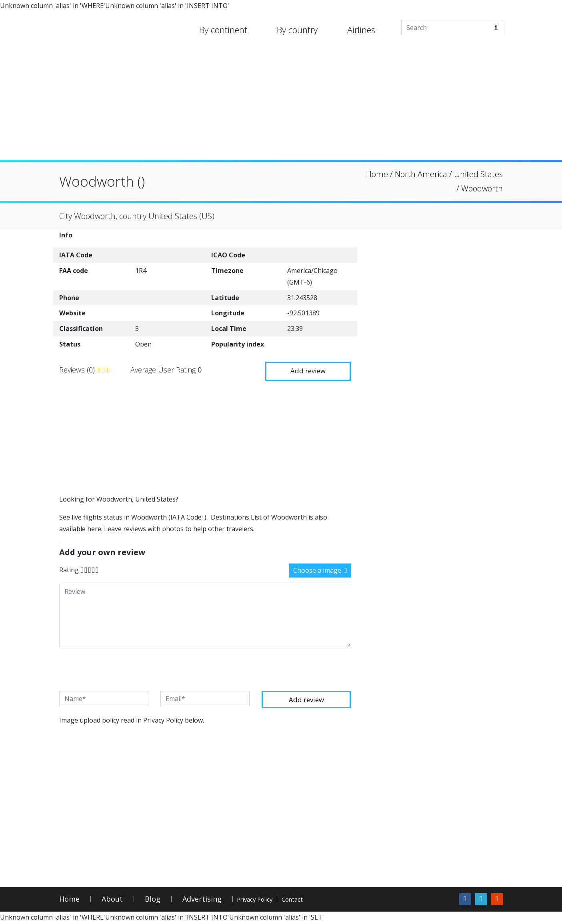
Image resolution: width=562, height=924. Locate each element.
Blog (153, 900)
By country (297, 30)
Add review (305, 369)
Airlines (361, 30)
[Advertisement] (281, 104)
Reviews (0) (78, 369)
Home (69, 900)
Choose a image (320, 570)
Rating (69, 569)
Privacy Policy (267, 900)
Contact (326, 900)
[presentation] (120, 668)
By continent (223, 30)
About (112, 900)
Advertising (202, 900)
